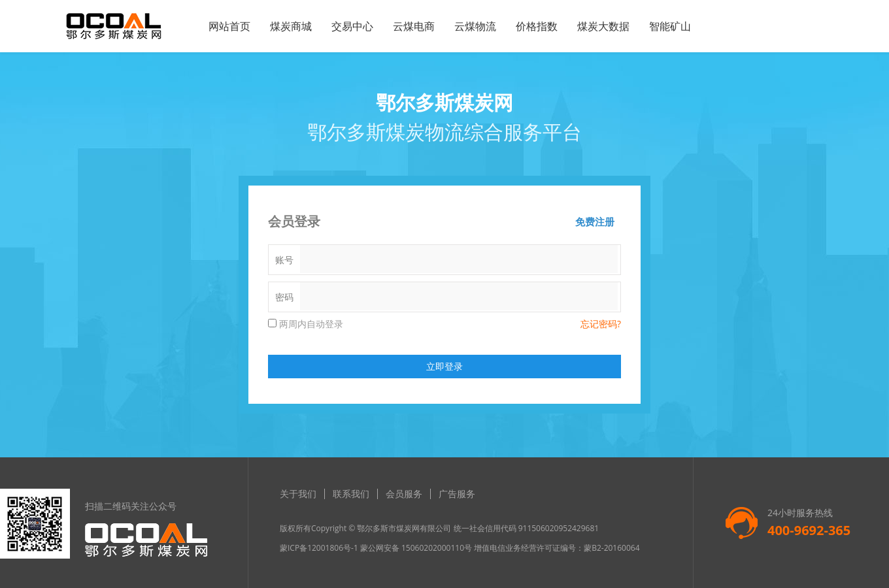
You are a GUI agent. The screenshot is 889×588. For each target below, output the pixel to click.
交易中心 (352, 26)
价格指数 (537, 26)
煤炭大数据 (603, 26)
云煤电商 (414, 26)
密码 (284, 297)
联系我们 (351, 494)
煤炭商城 (291, 26)
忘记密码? (601, 324)
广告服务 (457, 494)
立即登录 (444, 367)
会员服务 (404, 494)
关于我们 (298, 494)
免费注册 (595, 221)
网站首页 (229, 26)
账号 (284, 260)
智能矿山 (670, 26)
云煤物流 (475, 26)
